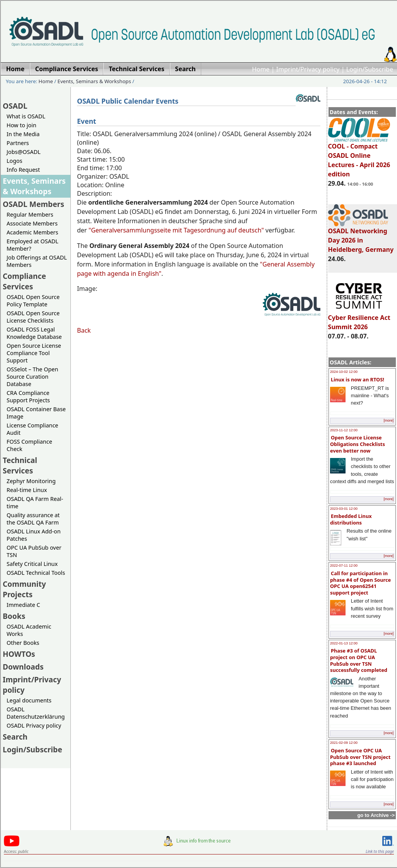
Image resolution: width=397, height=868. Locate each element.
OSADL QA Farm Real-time (35, 502)
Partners (18, 143)
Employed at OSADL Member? (33, 245)
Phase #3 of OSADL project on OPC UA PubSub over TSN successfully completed (359, 660)
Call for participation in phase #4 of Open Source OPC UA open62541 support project (360, 583)
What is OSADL (26, 116)
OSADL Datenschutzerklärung (36, 713)
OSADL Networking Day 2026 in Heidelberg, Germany (361, 237)
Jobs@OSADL (24, 152)
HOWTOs (19, 654)
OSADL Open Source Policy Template (33, 301)
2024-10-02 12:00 (344, 372)
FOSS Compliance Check (29, 445)
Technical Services (20, 465)
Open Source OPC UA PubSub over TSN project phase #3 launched (360, 757)
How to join (21, 125)
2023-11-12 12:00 (344, 430)
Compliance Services (24, 281)
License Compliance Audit (32, 429)
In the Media (23, 134)
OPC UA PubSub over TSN (34, 551)
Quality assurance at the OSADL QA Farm (33, 519)
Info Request (23, 170)
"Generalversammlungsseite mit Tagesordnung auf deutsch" (176, 230)
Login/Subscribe (370, 69)
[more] (388, 420)
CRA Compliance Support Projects (28, 396)
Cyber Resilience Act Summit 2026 (359, 319)
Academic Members (32, 232)
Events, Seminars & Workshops (94, 81)
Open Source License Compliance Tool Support (34, 353)
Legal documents (29, 700)
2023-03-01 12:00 (344, 509)
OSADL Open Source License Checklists (33, 317)
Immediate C (23, 605)
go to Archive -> (376, 815)
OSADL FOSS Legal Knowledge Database (34, 333)
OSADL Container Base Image (36, 413)
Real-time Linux (27, 490)
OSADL (15, 106)
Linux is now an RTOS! (358, 379)
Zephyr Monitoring (31, 481)
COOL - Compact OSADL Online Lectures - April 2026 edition (359, 157)
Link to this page (380, 851)
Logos (15, 161)
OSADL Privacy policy (34, 725)
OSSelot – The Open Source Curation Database (32, 377)
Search (15, 737)
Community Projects (24, 589)
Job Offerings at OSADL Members (37, 261)
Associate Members (32, 223)
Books (14, 616)
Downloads (23, 667)
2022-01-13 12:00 (344, 643)
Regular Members (30, 214)
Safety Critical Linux (32, 564)
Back (84, 330)
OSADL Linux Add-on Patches (34, 535)
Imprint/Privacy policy (308, 69)
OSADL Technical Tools (36, 573)
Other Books (23, 643)
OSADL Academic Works (29, 630)
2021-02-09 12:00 (344, 743)
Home (261, 69)
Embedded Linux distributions (351, 519)
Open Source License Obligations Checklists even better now (358, 444)
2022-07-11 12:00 (344, 566)
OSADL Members (33, 204)
